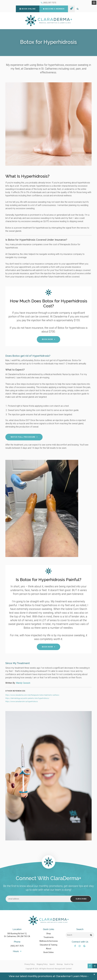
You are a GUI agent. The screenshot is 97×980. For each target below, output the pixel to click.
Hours (16, 951)
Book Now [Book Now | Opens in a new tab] (47, 339)
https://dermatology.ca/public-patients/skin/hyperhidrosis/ (27, 698)
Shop (49, 934)
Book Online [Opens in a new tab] (49, 952)
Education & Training (49, 945)
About (49, 949)
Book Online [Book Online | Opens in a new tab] (28, 9)
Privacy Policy (30, 964)
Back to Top (69, 964)
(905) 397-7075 (50, 3)
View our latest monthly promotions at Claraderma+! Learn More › (49, 976)
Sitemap (60, 964)
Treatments (49, 937)
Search (52, 964)
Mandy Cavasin (23, 683)
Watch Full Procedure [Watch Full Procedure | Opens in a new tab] (23, 437)
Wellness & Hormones (49, 941)
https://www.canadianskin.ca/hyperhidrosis (22, 701)
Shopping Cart (71, 9)
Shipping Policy (42, 964)
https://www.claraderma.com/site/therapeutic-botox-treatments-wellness (32, 695)
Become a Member (54, 9)
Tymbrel (69, 969)
